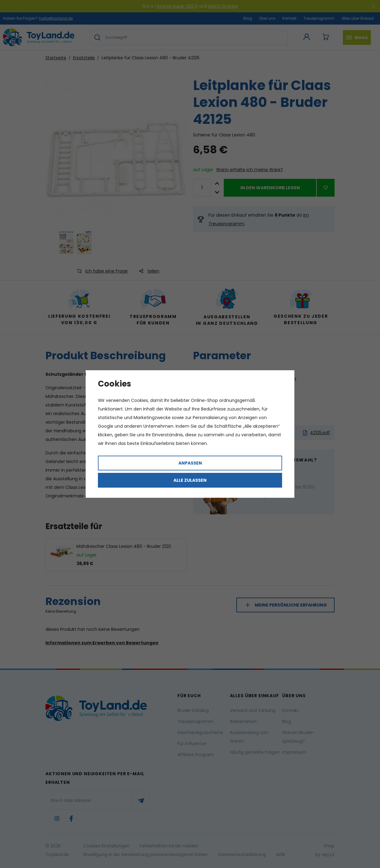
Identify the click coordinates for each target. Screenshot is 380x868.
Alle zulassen (190, 480)
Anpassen (190, 463)
